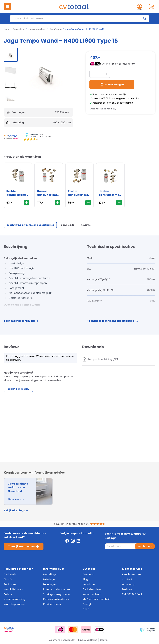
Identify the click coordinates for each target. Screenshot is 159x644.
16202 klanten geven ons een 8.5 (71, 524)
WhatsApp (129, 584)
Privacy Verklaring (88, 640)
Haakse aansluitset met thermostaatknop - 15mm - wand (49, 193)
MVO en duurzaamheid (96, 599)
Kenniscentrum (92, 594)
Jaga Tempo (56, 29)
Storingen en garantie (56, 594)
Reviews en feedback (56, 599)
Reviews (86, 225)
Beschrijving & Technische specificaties (30, 225)
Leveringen (50, 584)
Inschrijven (145, 546)
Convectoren (19, 29)
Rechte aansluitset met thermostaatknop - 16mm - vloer (18, 193)
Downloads (67, 225)
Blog (85, 579)
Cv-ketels (10, 574)
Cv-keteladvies (92, 589)
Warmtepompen (14, 604)
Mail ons (127, 589)
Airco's (8, 579)
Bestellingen (51, 574)
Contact (127, 579)
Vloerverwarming (14, 599)
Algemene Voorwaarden (62, 640)
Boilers (8, 594)
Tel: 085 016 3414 (132, 594)
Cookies (104, 640)
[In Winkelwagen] (27, 203)
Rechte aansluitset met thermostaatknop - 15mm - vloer (79, 193)
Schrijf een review (18, 389)
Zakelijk (87, 604)
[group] (11, 55)
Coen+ (87, 609)
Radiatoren (10, 584)
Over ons (88, 574)
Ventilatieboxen (13, 589)
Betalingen (50, 579)
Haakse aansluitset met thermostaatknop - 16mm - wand (110, 193)
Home (7, 29)
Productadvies (52, 604)
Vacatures (89, 584)
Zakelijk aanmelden (24, 546)
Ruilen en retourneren (56, 589)
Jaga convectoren (37, 29)
